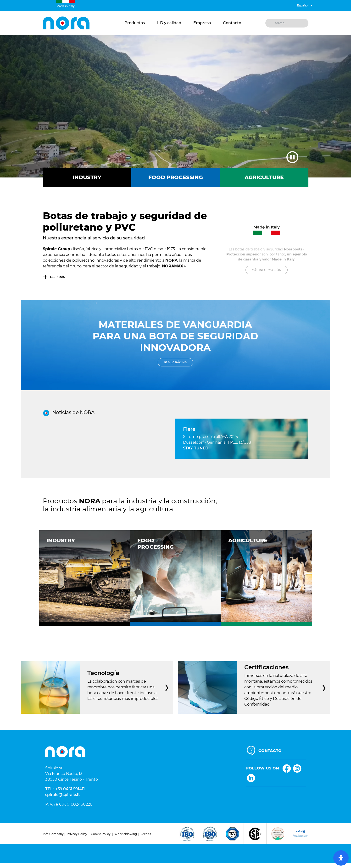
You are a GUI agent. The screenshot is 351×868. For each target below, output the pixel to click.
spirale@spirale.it (63, 795)
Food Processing (176, 177)
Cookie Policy (101, 834)
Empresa (202, 23)
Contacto (232, 23)
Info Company (53, 834)
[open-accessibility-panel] (341, 858)
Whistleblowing (126, 834)
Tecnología (104, 673)
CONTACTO (270, 751)
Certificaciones (267, 667)
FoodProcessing (156, 544)
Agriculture (264, 177)
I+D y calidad (169, 23)
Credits (146, 834)
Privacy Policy (77, 834)
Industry (87, 177)
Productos (135, 23)
